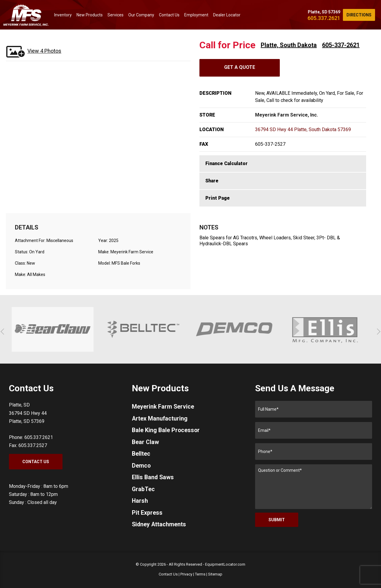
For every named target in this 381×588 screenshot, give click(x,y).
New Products (90, 15)
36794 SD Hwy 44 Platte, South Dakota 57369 (303, 129)
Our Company (141, 15)
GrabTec (143, 490)
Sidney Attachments (159, 526)
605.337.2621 (324, 18)
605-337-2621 (341, 45)
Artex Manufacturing (160, 419)
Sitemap (215, 574)
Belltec (141, 454)
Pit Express (147, 514)
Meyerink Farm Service (163, 407)
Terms (200, 574)
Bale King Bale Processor (166, 431)
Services (115, 15)
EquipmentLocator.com (225, 564)
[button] (4, 332)
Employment (196, 15)
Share (212, 181)
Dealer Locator (227, 15)
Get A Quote (240, 67)
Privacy (186, 574)
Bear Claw (146, 443)
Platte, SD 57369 (324, 12)
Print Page (218, 198)
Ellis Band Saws (153, 478)
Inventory (63, 15)
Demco (141, 466)
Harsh (140, 502)
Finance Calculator (227, 163)
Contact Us (169, 15)
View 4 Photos (44, 51)
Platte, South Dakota (289, 45)
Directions (359, 15)
